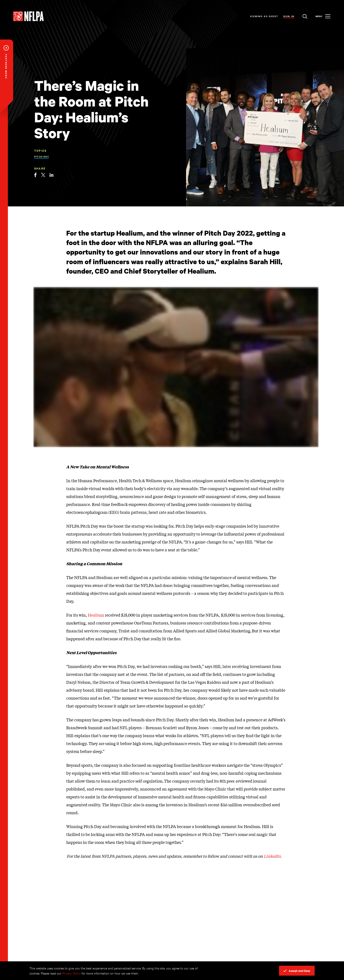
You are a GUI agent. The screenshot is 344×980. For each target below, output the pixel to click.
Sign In (289, 16)
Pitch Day (42, 156)
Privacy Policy (72, 973)
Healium (96, 615)
